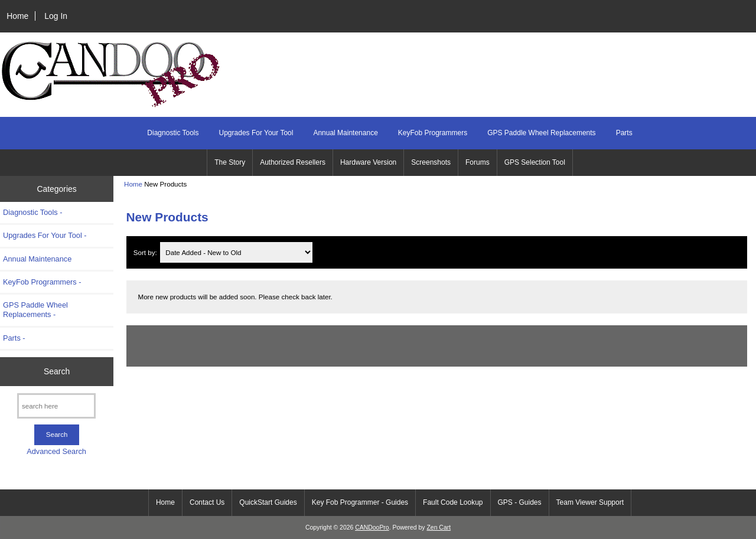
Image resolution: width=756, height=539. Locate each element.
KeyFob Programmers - (42, 282)
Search (57, 371)
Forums (478, 162)
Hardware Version (368, 162)
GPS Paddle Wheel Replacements (541, 133)
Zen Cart (439, 527)
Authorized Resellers (293, 162)
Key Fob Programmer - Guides (360, 502)
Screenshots (431, 162)
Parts (624, 133)
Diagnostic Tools (173, 133)
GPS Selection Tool (535, 162)
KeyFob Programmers (433, 133)
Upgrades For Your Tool (256, 133)
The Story (230, 162)
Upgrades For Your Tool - (45, 235)
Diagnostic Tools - (32, 212)
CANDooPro (372, 527)
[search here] (56, 406)
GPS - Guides (520, 502)
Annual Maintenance (345, 133)
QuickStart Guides (268, 502)
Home (17, 16)
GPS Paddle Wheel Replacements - (35, 310)
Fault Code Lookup (453, 502)
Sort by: (146, 252)
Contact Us (207, 502)
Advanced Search (56, 451)
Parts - (14, 338)
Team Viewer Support (590, 502)
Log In (56, 16)
